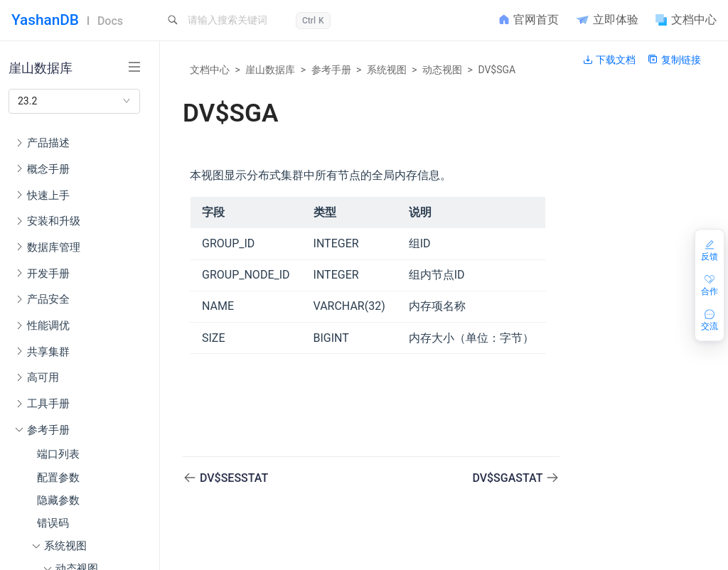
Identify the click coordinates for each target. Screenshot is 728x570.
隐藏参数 (58, 500)
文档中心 (210, 70)
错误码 (53, 523)
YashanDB (45, 20)
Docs (110, 21)
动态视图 (442, 70)
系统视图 (387, 70)
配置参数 (58, 478)
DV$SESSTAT (234, 478)
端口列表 (58, 454)
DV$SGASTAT (509, 478)
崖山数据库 (270, 70)
